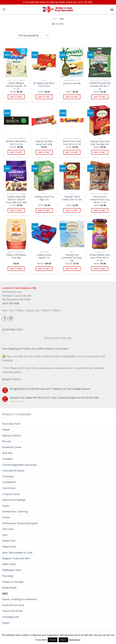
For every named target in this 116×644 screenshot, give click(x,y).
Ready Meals (9, 588)
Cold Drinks (9, 488)
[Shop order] (33, 35)
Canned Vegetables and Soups (19, 465)
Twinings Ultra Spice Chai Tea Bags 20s (100, 143)
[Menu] (4, 9)
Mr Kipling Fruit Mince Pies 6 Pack (44, 85)
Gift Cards (8, 529)
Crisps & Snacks (11, 494)
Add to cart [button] (16, 97)
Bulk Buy (7, 453)
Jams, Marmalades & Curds (17, 553)
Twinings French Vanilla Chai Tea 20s (72, 198)
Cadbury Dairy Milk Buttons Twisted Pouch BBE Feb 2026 (16, 199)
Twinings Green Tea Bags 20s (44, 198)
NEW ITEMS (9, 564)
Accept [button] (53, 640)
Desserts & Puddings (14, 500)
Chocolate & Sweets (13, 471)
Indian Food (9, 547)
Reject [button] (63, 640)
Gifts (5, 535)
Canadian (8, 459)
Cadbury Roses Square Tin (44, 256)
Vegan (6, 623)
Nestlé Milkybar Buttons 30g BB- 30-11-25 (16, 86)
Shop (55, 19)
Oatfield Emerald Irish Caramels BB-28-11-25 (100, 86)
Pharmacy (8, 576)
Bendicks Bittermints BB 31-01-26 (16, 143)
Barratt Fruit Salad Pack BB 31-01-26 (72, 143)
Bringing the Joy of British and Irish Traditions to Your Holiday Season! (50, 389)
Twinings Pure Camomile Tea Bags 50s (72, 258)
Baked (6, 430)
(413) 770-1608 (11, 303)
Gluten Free (9, 541)
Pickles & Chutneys (13, 582)
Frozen (6, 517)
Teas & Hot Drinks (13, 611)
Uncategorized (11, 617)
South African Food (13, 605)
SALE (5, 594)
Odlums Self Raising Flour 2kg (16, 256)
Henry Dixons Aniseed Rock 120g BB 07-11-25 (100, 199)
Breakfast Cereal (12, 447)
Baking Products (12, 435)
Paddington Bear (12, 570)
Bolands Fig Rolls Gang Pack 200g (44, 143)
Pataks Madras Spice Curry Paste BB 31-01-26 (100, 258)
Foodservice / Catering (15, 511)
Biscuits (7, 441)
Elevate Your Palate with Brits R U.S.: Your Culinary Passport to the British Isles (55, 398)
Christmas (8, 476)
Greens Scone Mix (72, 83)
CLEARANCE (9, 482)
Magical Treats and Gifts (16, 558)
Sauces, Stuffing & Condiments (20, 599)
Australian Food (11, 424)
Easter (6, 506)
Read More (74, 640)
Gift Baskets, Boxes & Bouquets (20, 523)
